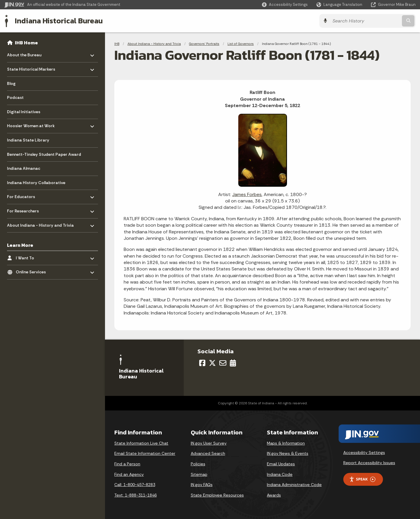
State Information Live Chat (141, 443)
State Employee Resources (217, 495)
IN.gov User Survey (209, 443)
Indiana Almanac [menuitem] (24, 168)
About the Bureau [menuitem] (24, 54)
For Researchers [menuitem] (24, 210)
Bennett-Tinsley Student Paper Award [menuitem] (44, 154)
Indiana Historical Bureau (59, 21)
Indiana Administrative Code (294, 485)
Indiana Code (280, 474)
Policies (198, 464)
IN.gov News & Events (288, 453)
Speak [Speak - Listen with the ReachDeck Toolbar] (362, 479)
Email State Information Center (145, 453)
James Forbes (247, 194)
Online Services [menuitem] (33, 271)
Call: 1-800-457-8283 (135, 485)
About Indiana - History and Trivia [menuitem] (40, 224)
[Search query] (365, 21)
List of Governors (241, 44)
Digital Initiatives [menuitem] (24, 112)
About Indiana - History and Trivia (154, 44)
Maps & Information (286, 443)
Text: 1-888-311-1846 (135, 495)
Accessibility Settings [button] (364, 452)
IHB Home (26, 43)
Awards (274, 495)
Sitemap (199, 474)
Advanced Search (208, 453)
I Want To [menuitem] (33, 256)
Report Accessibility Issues (369, 463)
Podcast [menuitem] (15, 97)
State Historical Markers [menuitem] (31, 68)
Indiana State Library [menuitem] (28, 140)
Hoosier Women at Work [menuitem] (31, 124)
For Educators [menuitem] (24, 195)
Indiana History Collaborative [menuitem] (36, 183)
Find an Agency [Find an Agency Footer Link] (129, 474)
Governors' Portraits (204, 44)
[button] (285, 5)
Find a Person (127, 464)
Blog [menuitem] (11, 83)
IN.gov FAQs (202, 485)
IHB (117, 44)
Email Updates (281, 464)
